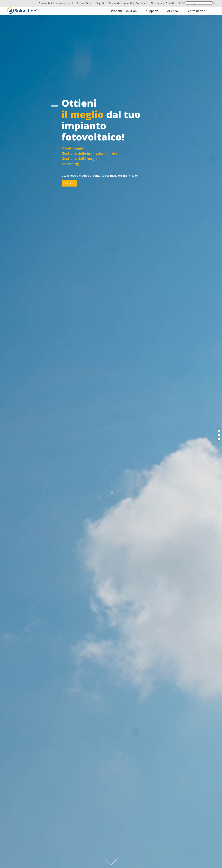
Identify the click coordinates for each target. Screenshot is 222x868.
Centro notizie (196, 11)
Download (141, 3)
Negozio (101, 3)
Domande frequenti (120, 3)
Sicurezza (156, 3)
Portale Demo (84, 3)
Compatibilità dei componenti (56, 3)
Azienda (172, 11)
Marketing (70, 164)
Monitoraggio (73, 148)
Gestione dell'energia (80, 159)
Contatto (170, 3)
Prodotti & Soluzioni (124, 11)
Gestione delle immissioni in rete (90, 153)
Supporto (152, 11)
